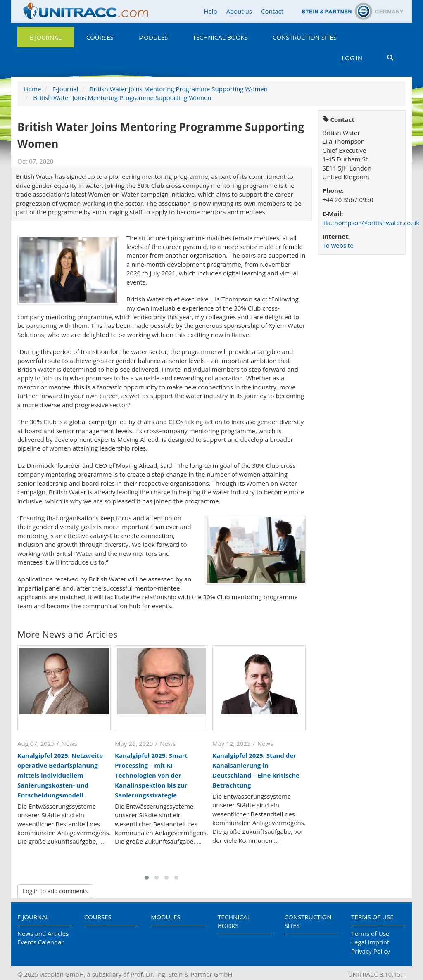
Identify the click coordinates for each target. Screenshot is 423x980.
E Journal (46, 37)
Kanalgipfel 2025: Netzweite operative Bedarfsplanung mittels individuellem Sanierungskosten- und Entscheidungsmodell (60, 775)
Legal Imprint (370, 942)
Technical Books (220, 37)
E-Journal (65, 89)
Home (32, 89)
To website (338, 245)
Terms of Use (372, 917)
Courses (100, 37)
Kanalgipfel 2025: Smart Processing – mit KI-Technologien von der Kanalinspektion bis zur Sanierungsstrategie (151, 775)
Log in (352, 58)
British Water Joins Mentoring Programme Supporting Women (179, 89)
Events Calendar (41, 942)
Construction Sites (305, 37)
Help (210, 11)
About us (239, 11)
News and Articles (43, 933)
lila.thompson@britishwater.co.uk (371, 223)
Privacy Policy (371, 951)
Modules (153, 37)
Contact (272, 11)
